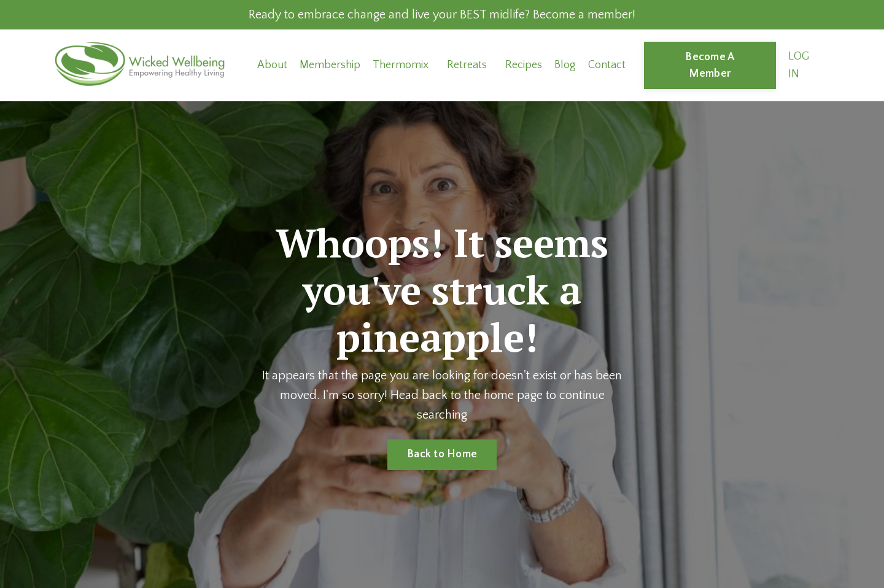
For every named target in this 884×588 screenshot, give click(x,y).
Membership (330, 65)
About (272, 65)
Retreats (467, 65)
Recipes (524, 65)
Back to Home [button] (442, 454)
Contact (607, 65)
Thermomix (401, 65)
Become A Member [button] (710, 65)
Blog (565, 65)
